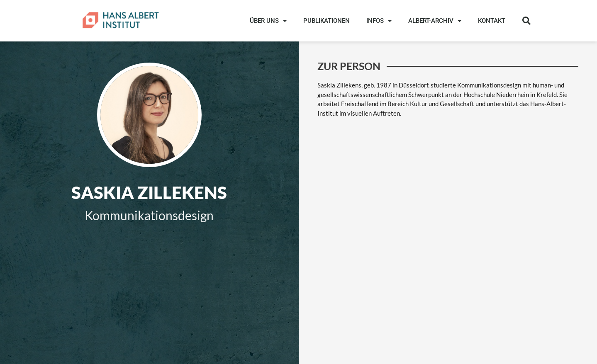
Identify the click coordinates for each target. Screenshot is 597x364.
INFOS (379, 21)
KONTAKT (492, 21)
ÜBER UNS (268, 21)
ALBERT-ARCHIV (435, 21)
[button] (526, 21)
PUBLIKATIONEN (327, 21)
